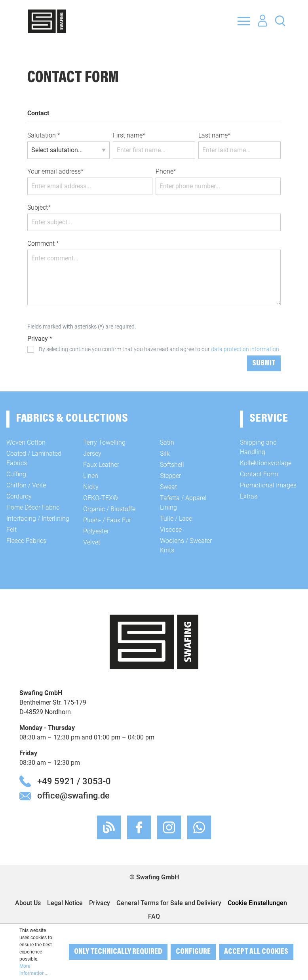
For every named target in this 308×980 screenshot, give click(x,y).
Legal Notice (65, 903)
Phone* (166, 171)
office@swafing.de (73, 795)
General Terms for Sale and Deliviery (169, 903)
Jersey (92, 454)
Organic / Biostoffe (109, 509)
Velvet (92, 542)
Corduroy (19, 496)
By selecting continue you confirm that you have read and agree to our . (160, 349)
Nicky (91, 487)
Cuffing (16, 474)
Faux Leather (101, 465)
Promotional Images (268, 485)
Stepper (170, 476)
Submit (264, 363)
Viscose (171, 530)
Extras (249, 496)
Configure (193, 952)
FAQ (154, 916)
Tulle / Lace (176, 519)
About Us (28, 903)
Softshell (172, 465)
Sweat (168, 487)
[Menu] (244, 21)
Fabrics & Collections (72, 419)
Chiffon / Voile (26, 485)
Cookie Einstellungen (257, 903)
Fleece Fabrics (26, 541)
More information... (34, 970)
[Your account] (262, 21)
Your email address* (55, 171)
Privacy (100, 903)
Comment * (43, 244)
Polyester (96, 531)
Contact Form (259, 474)
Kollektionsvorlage (266, 463)
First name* (129, 135)
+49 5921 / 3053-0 (74, 781)
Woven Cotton (26, 442)
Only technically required (118, 952)
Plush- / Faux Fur (107, 520)
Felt (11, 530)
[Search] (280, 20)
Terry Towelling (104, 442)
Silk (165, 454)
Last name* (214, 135)
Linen (91, 476)
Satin (167, 442)
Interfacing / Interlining (38, 519)
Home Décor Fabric (33, 507)
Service (269, 419)
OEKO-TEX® (101, 498)
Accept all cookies (256, 952)
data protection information (245, 349)
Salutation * (44, 135)
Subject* (39, 207)
